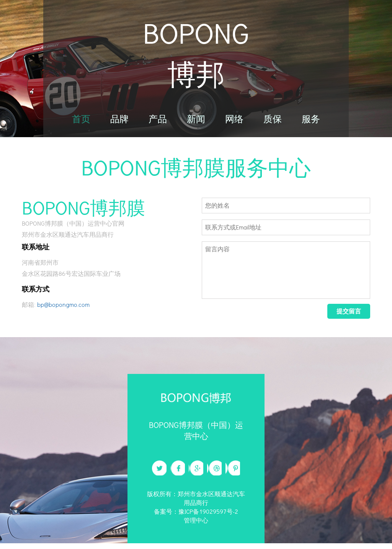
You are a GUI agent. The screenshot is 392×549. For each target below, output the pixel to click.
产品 (158, 124)
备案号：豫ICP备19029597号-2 (196, 517)
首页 (81, 124)
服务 (311, 124)
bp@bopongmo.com (63, 309)
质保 (273, 124)
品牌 (119, 124)
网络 (234, 124)
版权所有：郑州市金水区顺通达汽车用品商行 (196, 504)
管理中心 (196, 526)
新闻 (196, 124)
